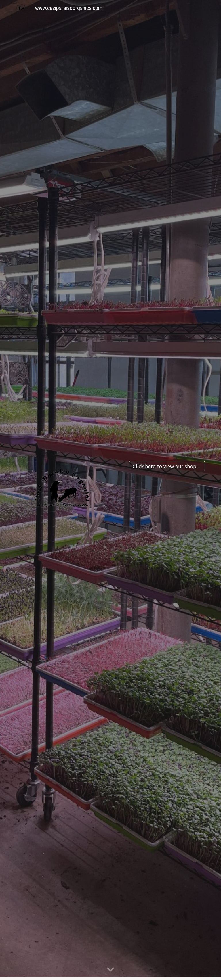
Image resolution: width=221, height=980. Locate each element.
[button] (110, 970)
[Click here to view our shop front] (167, 466)
